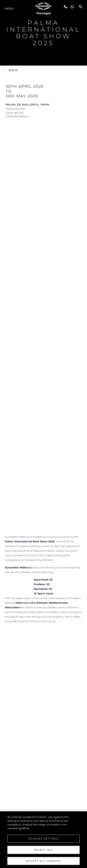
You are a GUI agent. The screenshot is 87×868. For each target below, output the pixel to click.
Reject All (44, 851)
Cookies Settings (44, 840)
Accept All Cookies (44, 862)
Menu (9, 9)
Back (13, 70)
